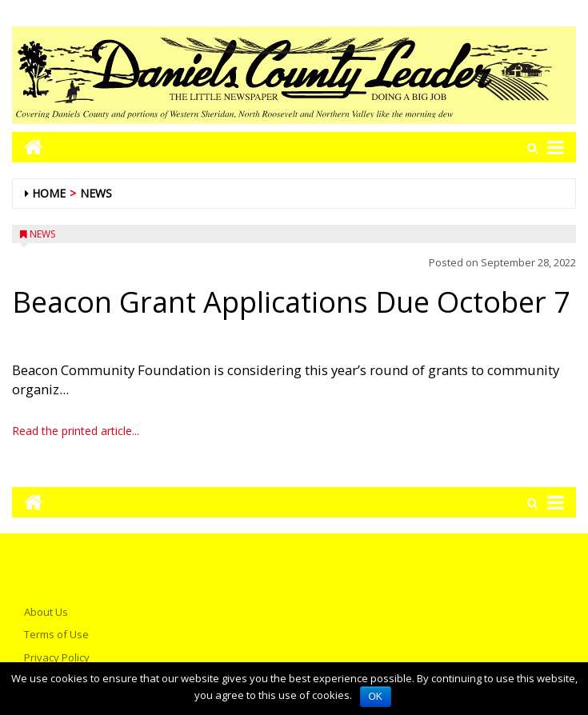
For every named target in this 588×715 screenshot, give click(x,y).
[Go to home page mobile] (28, 147)
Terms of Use (56, 634)
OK (376, 697)
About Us (46, 612)
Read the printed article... (76, 431)
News (96, 193)
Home (49, 193)
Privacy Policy (57, 657)
